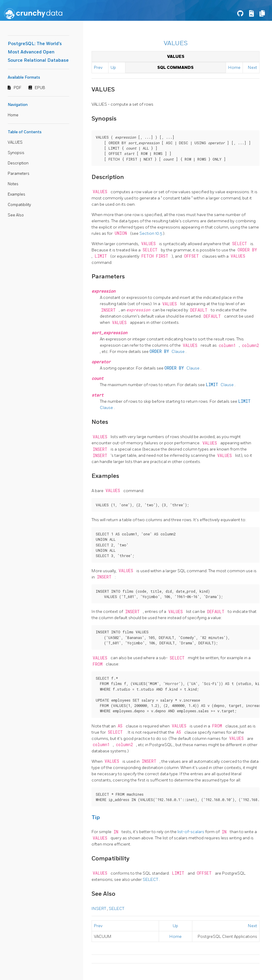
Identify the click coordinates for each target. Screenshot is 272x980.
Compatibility (19, 205)
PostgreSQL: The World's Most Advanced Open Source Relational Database (38, 52)
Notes (13, 184)
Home (13, 115)
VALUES (15, 142)
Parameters (19, 174)
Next (253, 68)
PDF (18, 88)
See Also (16, 215)
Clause (168, 352)
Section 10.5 (151, 233)
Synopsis (16, 153)
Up (113, 68)
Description (18, 163)
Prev (98, 68)
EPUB (40, 88)
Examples (16, 194)
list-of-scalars (191, 832)
